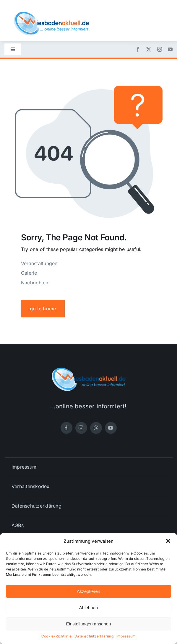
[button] (168, 541)
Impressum (126, 636)
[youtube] (170, 49)
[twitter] (149, 49)
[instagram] (160, 49)
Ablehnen (88, 608)
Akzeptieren (88, 591)
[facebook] (138, 49)
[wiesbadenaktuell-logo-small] (51, 14)
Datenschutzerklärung (94, 636)
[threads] (96, 428)
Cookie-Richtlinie (56, 636)
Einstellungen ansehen (89, 624)
